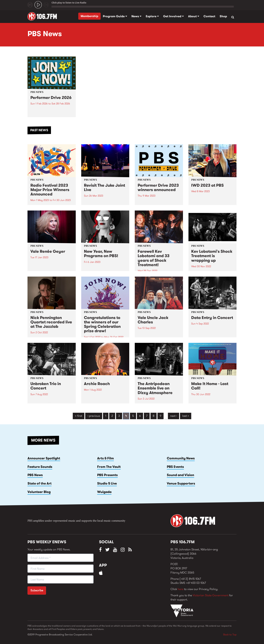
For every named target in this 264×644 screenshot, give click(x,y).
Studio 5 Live (107, 483)
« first (79, 416)
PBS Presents (107, 475)
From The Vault (109, 467)
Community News (181, 458)
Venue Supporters (181, 483)
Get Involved (173, 16)
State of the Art (40, 483)
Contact (209, 16)
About (194, 16)
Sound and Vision (180, 475)
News (136, 16)
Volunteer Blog (39, 492)
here (180, 589)
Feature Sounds (40, 467)
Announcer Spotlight (44, 458)
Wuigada (104, 492)
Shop (223, 16)
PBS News (35, 475)
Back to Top (230, 634)
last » (186, 416)
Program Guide (115, 16)
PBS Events (175, 467)
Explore (152, 16)
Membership (89, 16)
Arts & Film (106, 458)
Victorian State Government (211, 595)
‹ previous (94, 416)
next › (174, 416)
